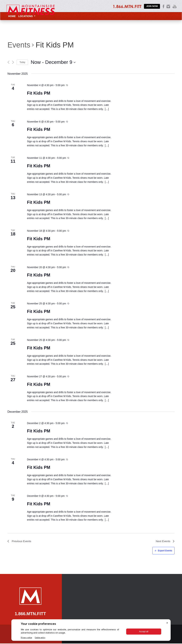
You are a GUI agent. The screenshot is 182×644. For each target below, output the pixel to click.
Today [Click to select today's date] (22, 62)
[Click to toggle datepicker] (53, 62)
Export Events (165, 551)
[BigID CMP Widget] (91, 631)
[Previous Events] (8, 62)
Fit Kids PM (39, 93)
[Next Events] (13, 62)
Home (12, 16)
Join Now (152, 6)
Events (19, 45)
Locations (27, 16)
